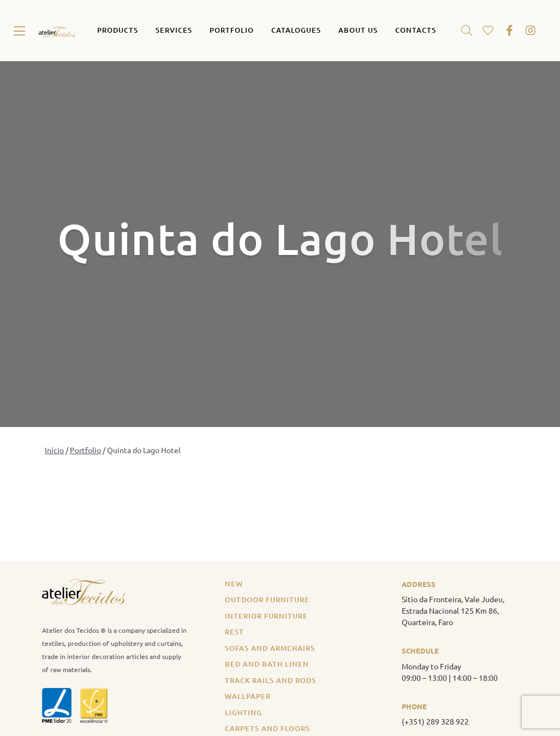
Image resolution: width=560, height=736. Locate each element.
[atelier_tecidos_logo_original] (57, 31)
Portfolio (85, 450)
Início (54, 450)
